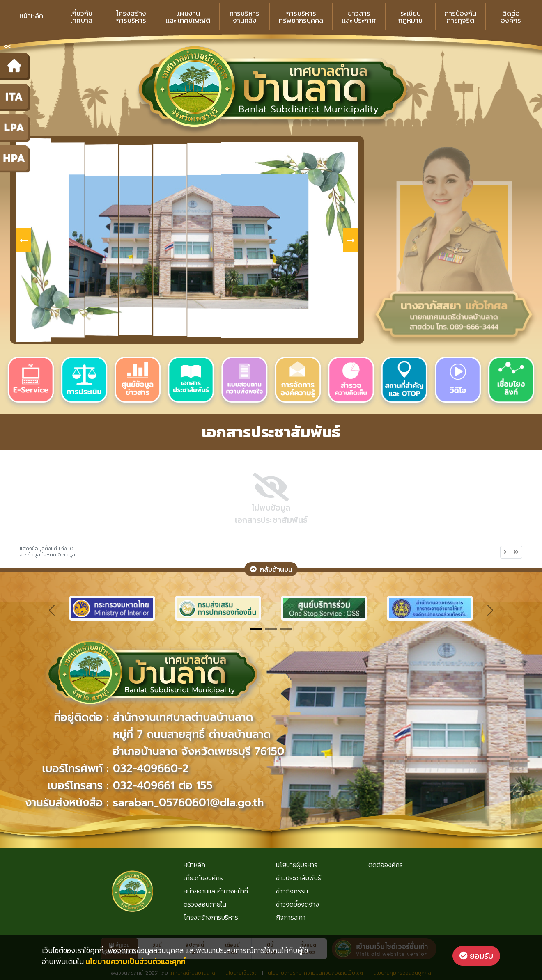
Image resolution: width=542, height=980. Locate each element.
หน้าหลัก (31, 16)
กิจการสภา (291, 917)
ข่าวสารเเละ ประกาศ (359, 17)
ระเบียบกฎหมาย (410, 17)
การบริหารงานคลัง (245, 17)
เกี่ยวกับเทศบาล (81, 17)
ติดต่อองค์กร (511, 17)
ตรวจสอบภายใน (205, 904)
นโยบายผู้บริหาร (297, 865)
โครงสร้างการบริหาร (131, 17)
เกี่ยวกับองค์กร (203, 878)
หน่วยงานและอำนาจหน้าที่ (216, 891)
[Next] (505, 552)
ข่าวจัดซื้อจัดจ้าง (297, 904)
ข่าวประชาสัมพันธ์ (299, 878)
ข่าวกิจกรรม (292, 891)
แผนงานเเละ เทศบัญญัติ (188, 17)
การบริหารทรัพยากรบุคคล (301, 17)
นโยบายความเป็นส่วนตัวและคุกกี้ (135, 961)
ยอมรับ (476, 956)
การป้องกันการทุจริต (460, 17)
